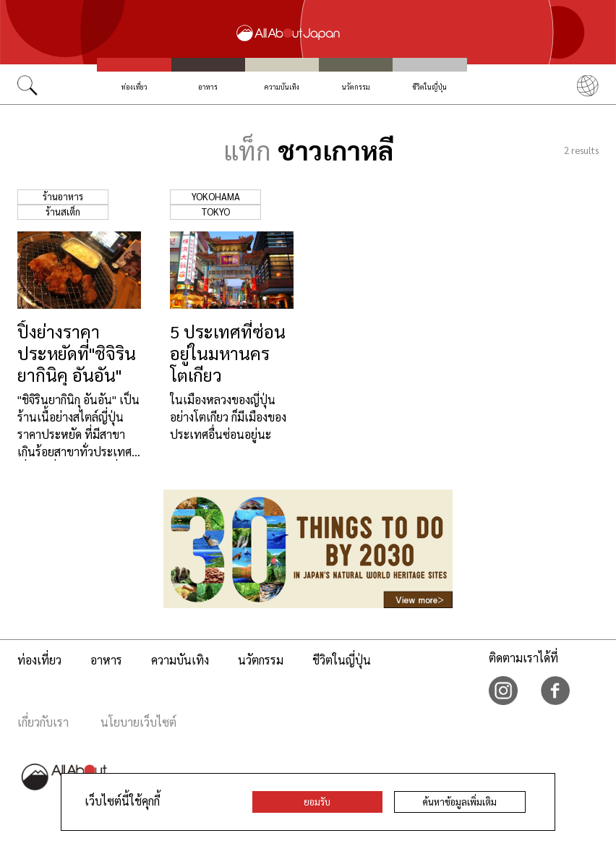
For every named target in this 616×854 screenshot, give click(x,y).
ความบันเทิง (282, 87)
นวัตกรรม (356, 87)
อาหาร (208, 87)
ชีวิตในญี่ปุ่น (429, 87)
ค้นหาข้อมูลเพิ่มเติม (459, 802)
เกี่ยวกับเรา (43, 722)
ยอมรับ (317, 802)
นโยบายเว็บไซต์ (138, 722)
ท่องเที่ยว (134, 87)
